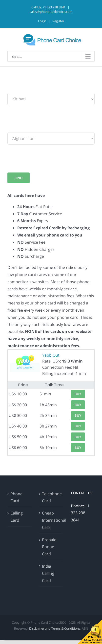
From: (13, 89)
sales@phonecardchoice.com (51, 12)
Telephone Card (51, 497)
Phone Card (16, 497)
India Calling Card (48, 573)
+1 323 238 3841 (54, 7)
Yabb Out (51, 355)
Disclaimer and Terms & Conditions (55, 628)
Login (42, 21)
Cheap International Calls (51, 520)
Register (58, 21)
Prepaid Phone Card (49, 547)
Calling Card (17, 517)
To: (10, 129)
